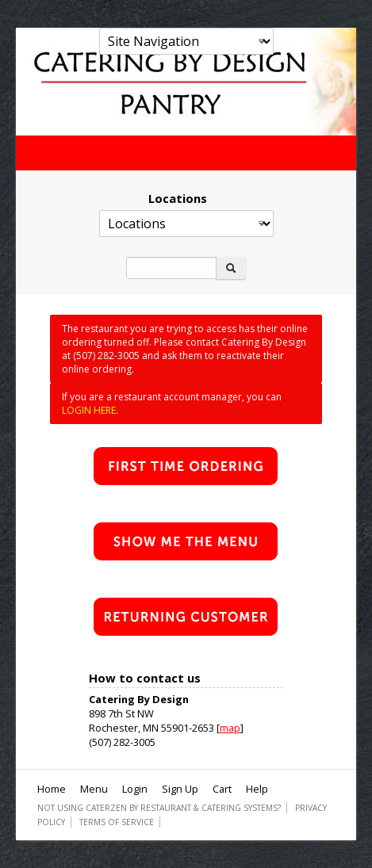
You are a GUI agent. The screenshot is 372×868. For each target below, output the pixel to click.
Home (52, 789)
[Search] (171, 268)
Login (135, 789)
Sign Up (180, 789)
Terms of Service (117, 822)
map (230, 728)
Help (257, 789)
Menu (94, 789)
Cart (222, 789)
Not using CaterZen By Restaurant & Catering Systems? (159, 808)
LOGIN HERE (89, 410)
